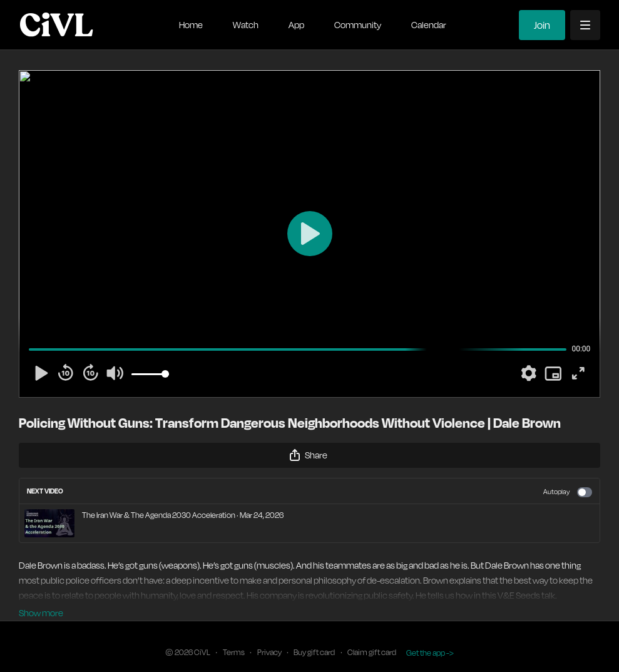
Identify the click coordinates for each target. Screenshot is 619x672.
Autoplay (568, 492)
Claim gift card (372, 635)
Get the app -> (430, 635)
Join (542, 25)
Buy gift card (314, 635)
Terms (234, 635)
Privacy (269, 635)
